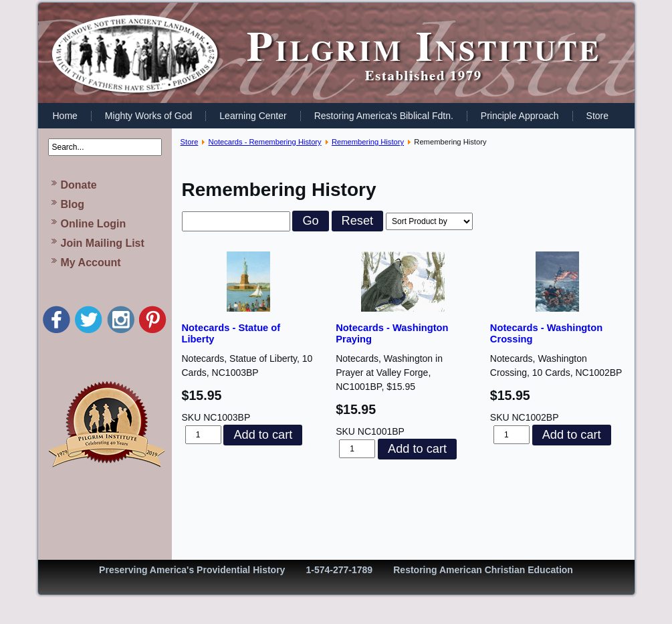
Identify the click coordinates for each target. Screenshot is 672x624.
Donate (79, 185)
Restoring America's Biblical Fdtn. (384, 116)
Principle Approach (520, 116)
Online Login (94, 224)
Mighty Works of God (148, 116)
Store (597, 116)
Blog (73, 204)
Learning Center (253, 116)
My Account (91, 263)
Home (65, 116)
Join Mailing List (103, 243)
